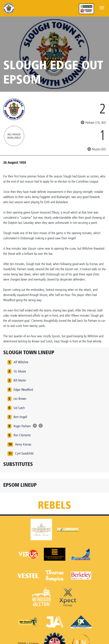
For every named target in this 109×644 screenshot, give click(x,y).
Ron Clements (22, 435)
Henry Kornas (23, 444)
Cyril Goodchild (24, 453)
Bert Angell (20, 417)
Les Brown (20, 399)
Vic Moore (20, 371)
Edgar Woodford (23, 390)
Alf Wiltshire (21, 362)
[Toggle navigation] (102, 7)
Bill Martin (20, 380)
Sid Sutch (19, 408)
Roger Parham (22, 426)
